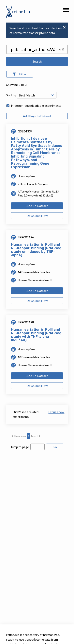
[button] (66, 11)
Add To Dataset (37, 206)
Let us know (55, 412)
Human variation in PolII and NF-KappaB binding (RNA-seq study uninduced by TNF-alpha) (36, 250)
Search (37, 61)
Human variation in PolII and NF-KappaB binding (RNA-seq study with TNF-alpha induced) (36, 335)
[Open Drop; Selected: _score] (37, 95)
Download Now (37, 216)
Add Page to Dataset (37, 116)
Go (55, 447)
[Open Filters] (20, 74)
